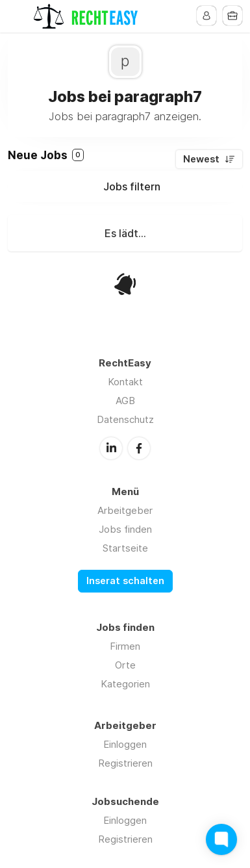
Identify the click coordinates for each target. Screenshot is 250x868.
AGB (125, 401)
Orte (125, 665)
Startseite (125, 548)
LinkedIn (111, 448)
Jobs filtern (132, 186)
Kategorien (125, 684)
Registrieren (125, 763)
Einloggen (125, 744)
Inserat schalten (125, 581)
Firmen (125, 646)
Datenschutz (125, 419)
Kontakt (125, 382)
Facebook (139, 448)
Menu (18, 16)
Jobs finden (125, 529)
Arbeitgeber (125, 510)
